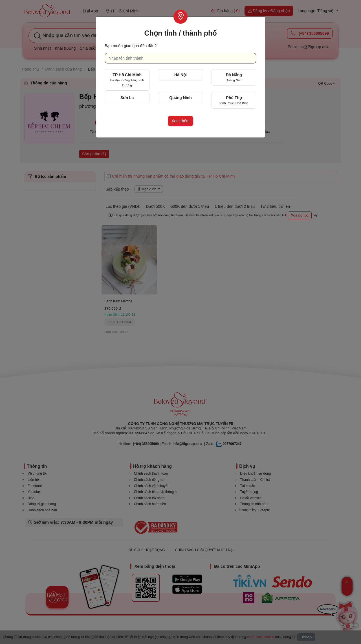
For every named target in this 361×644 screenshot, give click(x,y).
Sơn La (127, 98)
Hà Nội (180, 75)
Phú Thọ (234, 100)
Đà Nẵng (234, 77)
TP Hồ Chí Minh (127, 80)
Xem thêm (180, 121)
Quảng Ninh (180, 98)
